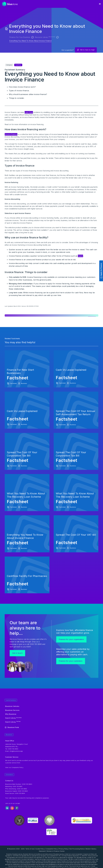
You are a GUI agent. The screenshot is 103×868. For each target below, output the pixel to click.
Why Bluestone (11, 714)
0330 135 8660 (27, 784)
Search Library (13, 718)
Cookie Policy (40, 849)
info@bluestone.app (16, 751)
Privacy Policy (64, 849)
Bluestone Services (12, 710)
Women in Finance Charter (56, 851)
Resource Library (45, 37)
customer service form (13, 763)
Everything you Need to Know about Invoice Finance (30, 41)
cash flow (29, 112)
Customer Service (12, 757)
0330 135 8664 (20, 793)
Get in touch (17, 653)
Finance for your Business (20, 37)
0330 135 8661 (17, 786)
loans (80, 256)
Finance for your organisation (71, 639)
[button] (100, 4)
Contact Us (9, 781)
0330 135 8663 (23, 791)
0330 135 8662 (22, 789)
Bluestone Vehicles (12, 706)
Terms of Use (30, 849)
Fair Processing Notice (77, 849)
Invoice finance (11, 134)
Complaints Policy (17, 767)
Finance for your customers (71, 661)
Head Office (10, 741)
